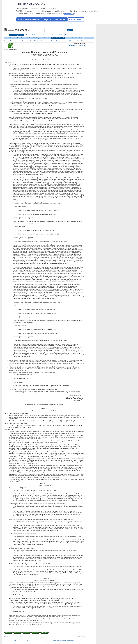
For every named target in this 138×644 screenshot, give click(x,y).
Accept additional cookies (29, 19)
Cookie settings (76, 19)
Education (68, 35)
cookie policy (70, 14)
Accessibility (69, 27)
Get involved (54, 35)
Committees (47, 38)
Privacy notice (56, 641)
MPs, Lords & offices (31, 35)
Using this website (42, 641)
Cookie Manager (70, 641)
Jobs (35, 641)
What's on (29, 38)
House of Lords (21, 38)
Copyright (50, 641)
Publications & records (58, 38)
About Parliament (44, 35)
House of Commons (10, 38)
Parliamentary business (17, 35)
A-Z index (6, 641)
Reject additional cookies (55, 19)
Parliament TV (70, 38)
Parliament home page (16, 41)
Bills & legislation (38, 38)
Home (6, 35)
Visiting (62, 35)
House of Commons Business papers (55, 41)
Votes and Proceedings (70, 41)
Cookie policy (63, 641)
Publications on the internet (76, 45)
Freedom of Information (27, 641)
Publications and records (40, 41)
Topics (81, 38)
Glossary (12, 641)
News (76, 38)
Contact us (91, 27)
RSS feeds (84, 27)
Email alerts (77, 27)
